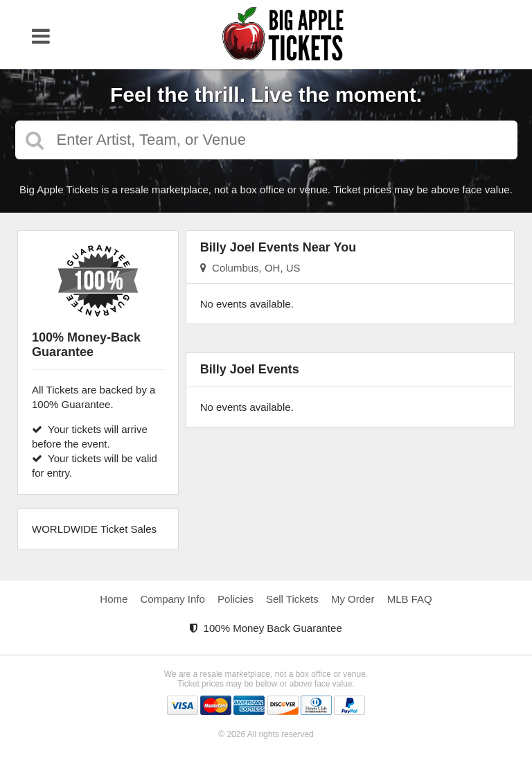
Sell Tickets (292, 599)
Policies (236, 599)
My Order (353, 599)
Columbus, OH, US (250, 268)
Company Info (173, 599)
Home (114, 599)
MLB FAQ (410, 599)
